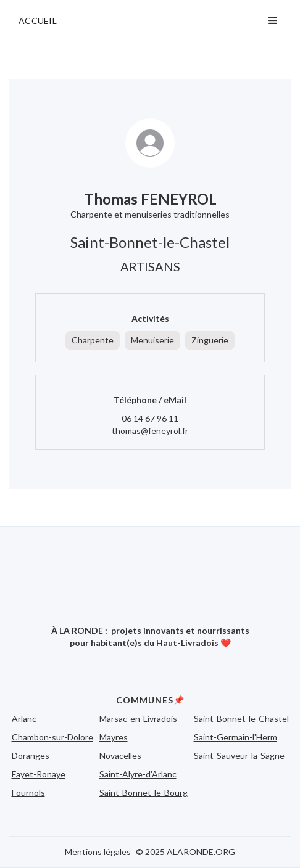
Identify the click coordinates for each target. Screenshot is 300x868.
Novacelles (120, 755)
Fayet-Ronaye (39, 774)
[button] (273, 21)
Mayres (114, 737)
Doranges (31, 755)
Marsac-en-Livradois (138, 719)
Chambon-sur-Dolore (52, 737)
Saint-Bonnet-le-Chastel (241, 719)
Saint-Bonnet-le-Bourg (144, 792)
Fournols (28, 792)
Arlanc (24, 719)
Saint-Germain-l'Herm (235, 737)
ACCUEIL (38, 21)
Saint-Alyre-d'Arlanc (138, 774)
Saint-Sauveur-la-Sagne (239, 755)
